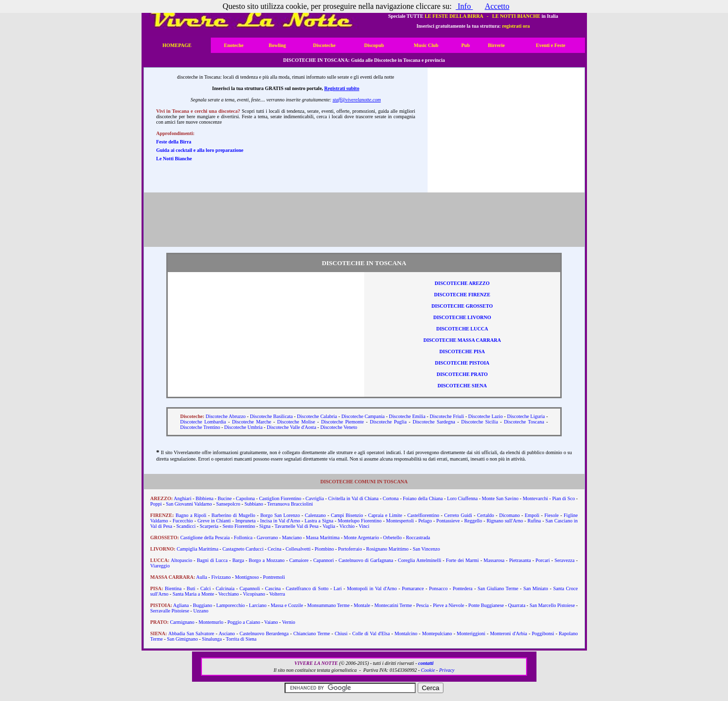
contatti (426, 663)
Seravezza (564, 560)
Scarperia (209, 526)
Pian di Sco (564, 498)
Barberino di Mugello (233, 515)
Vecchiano (229, 594)
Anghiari (183, 498)
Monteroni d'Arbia (509, 633)
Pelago (425, 521)
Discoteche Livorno (462, 317)
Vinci (364, 526)
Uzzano (201, 611)
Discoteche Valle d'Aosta (291, 427)
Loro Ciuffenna (462, 498)
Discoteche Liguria (526, 416)
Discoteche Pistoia (462, 363)
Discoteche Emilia (407, 416)
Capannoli (250, 588)
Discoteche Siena (462, 386)
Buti (191, 588)
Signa (265, 526)
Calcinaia (225, 588)
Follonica (243, 537)
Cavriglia (315, 498)
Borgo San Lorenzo (280, 515)
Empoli (532, 515)
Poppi (156, 504)
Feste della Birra (174, 142)
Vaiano (271, 622)
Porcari (543, 560)
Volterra (277, 594)
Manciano (292, 537)
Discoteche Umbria (243, 427)
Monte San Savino (500, 498)
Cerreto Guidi (458, 515)
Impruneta (245, 521)
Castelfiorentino (423, 515)
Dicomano (510, 515)
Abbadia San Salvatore (191, 633)
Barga (238, 560)
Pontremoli (274, 577)
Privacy (447, 670)
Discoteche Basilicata (271, 416)
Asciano (227, 633)
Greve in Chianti (214, 521)
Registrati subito (342, 88)
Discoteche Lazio (485, 416)
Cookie (428, 670)
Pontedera (463, 588)
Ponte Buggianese (486, 605)
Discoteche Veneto (339, 427)
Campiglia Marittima (197, 549)
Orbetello (392, 537)
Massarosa (494, 560)
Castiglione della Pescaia (205, 537)
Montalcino (406, 633)
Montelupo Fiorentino (360, 521)
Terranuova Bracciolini (290, 504)
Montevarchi (535, 498)
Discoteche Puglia (388, 422)
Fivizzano (221, 577)
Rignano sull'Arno (505, 521)
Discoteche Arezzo (462, 283)
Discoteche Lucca (462, 329)
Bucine (225, 498)
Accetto (497, 6)
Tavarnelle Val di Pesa (297, 526)
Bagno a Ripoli (191, 515)
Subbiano (254, 504)
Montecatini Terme (393, 605)
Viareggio (160, 566)
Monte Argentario (361, 537)
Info (464, 6)
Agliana (181, 605)
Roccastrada (418, 537)
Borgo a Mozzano (267, 560)
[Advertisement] (506, 130)
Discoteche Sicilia (480, 422)
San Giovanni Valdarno (189, 504)
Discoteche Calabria (317, 416)
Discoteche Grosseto (462, 306)
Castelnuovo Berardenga (264, 633)
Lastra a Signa (319, 521)
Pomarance (413, 588)
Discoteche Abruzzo (225, 416)
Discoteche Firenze (462, 295)
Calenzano (315, 515)
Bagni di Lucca (212, 560)
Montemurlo (211, 622)
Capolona (245, 498)
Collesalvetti (298, 549)
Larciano (258, 605)
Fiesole (552, 515)
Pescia (423, 605)
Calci (206, 588)
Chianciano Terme (312, 633)
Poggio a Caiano (244, 622)
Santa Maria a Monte (194, 594)
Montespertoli (400, 521)
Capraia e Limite (385, 515)
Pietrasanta (520, 560)
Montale (362, 605)
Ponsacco (438, 588)
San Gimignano (182, 639)
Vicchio (347, 526)
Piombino (324, 549)
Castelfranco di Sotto (307, 588)
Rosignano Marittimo (388, 549)
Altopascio (181, 560)
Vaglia (329, 526)
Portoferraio (350, 549)
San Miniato (535, 588)
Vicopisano (254, 594)
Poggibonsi (543, 633)
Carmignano (182, 622)
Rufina (534, 521)
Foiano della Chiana (423, 498)
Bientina (173, 588)
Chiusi (341, 633)
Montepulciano (437, 633)
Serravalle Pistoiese (170, 611)
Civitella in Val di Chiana (353, 498)
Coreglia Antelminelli (420, 560)
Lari (338, 588)
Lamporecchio (231, 605)
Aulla (201, 577)
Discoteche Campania (363, 416)
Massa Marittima (323, 537)
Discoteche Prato (462, 374)
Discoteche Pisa (462, 351)
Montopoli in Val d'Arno (372, 588)
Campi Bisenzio (347, 515)
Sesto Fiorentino (239, 526)
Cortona (390, 498)
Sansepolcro (228, 504)
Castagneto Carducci (243, 549)
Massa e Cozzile (287, 605)
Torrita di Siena (241, 639)
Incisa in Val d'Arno (280, 521)
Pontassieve (448, 521)
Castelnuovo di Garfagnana (366, 560)
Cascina (273, 588)
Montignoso (247, 577)
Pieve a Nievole (449, 605)
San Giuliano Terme (498, 588)
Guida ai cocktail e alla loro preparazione (200, 150)
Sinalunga (212, 639)
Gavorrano (267, 537)
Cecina (275, 549)
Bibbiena (204, 498)
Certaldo (485, 515)
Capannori (324, 560)
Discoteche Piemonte (343, 422)
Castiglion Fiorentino (280, 498)
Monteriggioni (471, 633)
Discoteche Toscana (524, 422)
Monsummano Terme (329, 605)
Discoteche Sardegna (434, 422)
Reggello (473, 521)
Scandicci (186, 526)
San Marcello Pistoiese (552, 605)
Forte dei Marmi (462, 560)
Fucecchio (183, 521)
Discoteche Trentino (200, 427)
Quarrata (517, 605)
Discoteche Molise (296, 422)
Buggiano (203, 605)
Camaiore (299, 560)
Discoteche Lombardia (203, 422)
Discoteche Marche (252, 422)
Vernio (289, 622)
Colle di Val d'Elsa (371, 633)
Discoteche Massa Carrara (462, 340)
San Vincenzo (426, 549)
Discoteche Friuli (447, 416)
